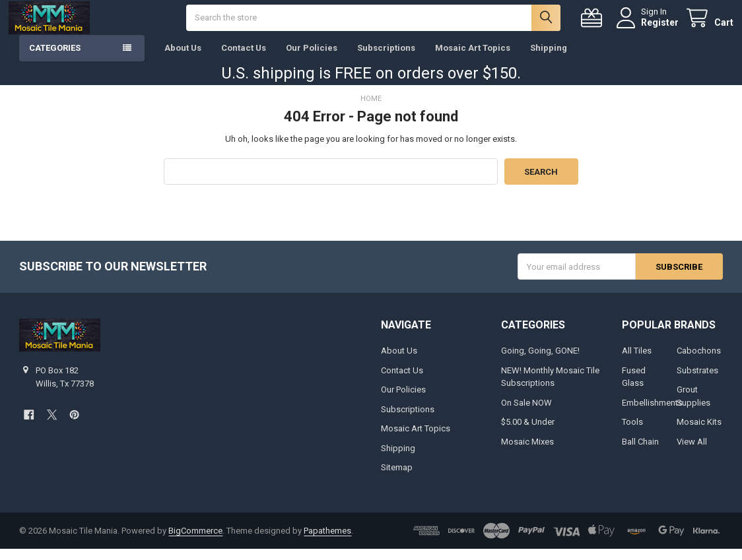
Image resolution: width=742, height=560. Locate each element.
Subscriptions (386, 59)
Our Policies (312, 59)
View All (692, 452)
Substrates (697, 381)
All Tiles (637, 362)
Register (649, 28)
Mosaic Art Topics (473, 59)
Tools (632, 433)
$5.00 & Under (528, 433)
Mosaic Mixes (527, 452)
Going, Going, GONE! (540, 362)
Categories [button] (55, 59)
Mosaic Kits (699, 433)
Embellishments (652, 413)
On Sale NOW (526, 413)
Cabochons (699, 362)
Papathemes (327, 542)
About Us (183, 59)
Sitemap (397, 479)
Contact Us (244, 59)
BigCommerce (195, 542)
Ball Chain (640, 452)
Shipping (549, 59)
